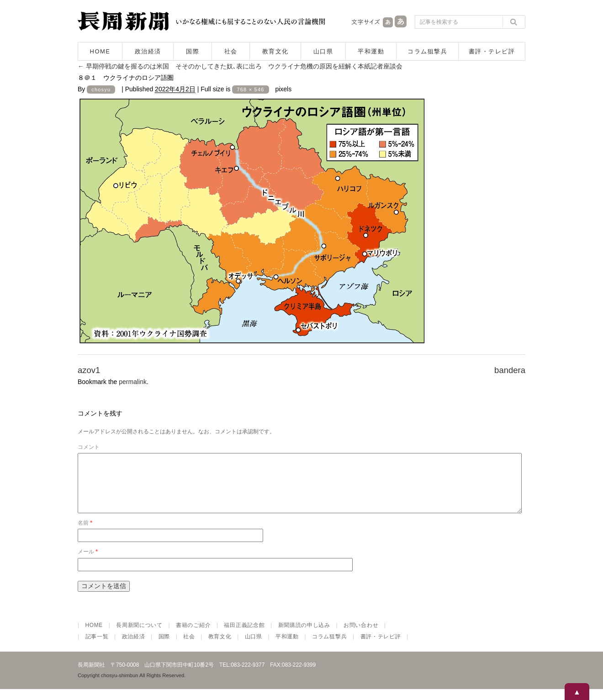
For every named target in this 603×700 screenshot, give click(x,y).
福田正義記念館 (244, 636)
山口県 (323, 51)
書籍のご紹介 (193, 636)
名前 (85, 534)
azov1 (89, 370)
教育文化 (275, 51)
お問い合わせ (361, 636)
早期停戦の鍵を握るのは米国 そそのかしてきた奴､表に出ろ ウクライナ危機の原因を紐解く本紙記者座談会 (240, 66)
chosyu (101, 89)
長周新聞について (139, 636)
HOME (100, 51)
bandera (510, 370)
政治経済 (148, 51)
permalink (133, 382)
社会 (231, 51)
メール (88, 563)
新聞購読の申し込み (304, 636)
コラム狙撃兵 (427, 51)
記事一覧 (97, 647)
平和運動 (371, 51)
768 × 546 (250, 89)
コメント (89, 447)
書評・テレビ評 (492, 51)
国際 (193, 51)
